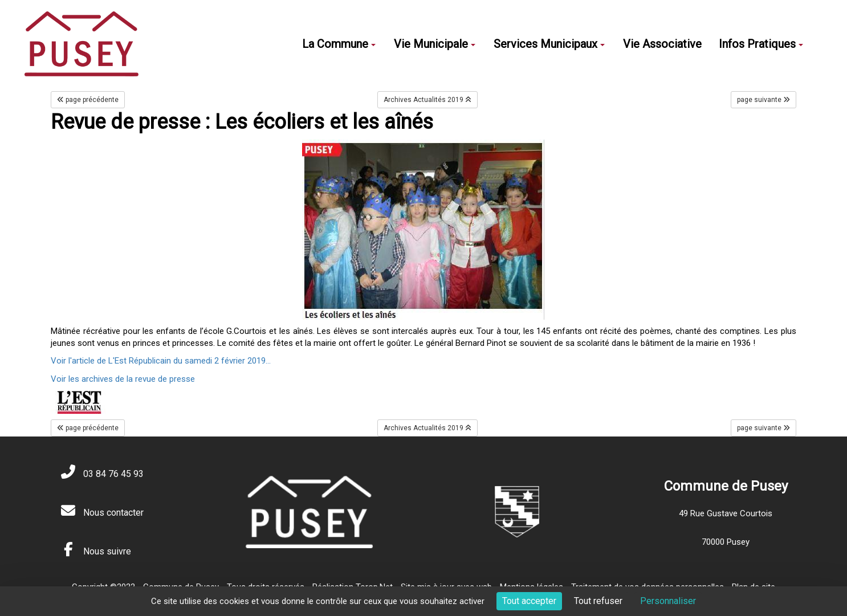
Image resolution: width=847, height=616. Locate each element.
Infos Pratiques (761, 44)
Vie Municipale (435, 44)
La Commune (339, 44)
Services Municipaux (549, 44)
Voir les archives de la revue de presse (123, 379)
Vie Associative (662, 44)
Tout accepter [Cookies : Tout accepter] (529, 601)
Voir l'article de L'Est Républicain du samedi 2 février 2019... (161, 361)
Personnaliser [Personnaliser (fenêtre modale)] (668, 601)
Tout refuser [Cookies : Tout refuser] (598, 601)
